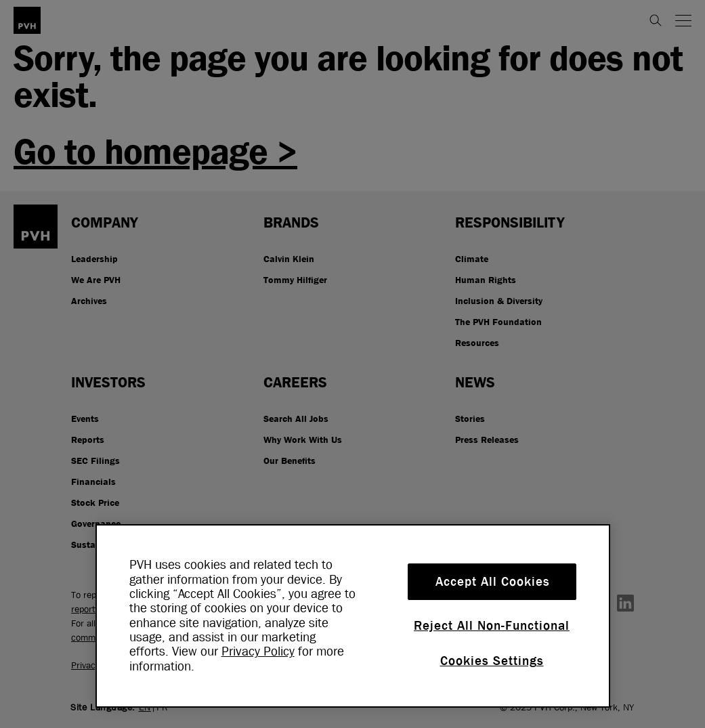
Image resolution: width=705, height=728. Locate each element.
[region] (353, 616)
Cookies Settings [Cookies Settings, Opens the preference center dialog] (492, 661)
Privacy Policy (258, 651)
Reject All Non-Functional (492, 626)
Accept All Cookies (493, 582)
